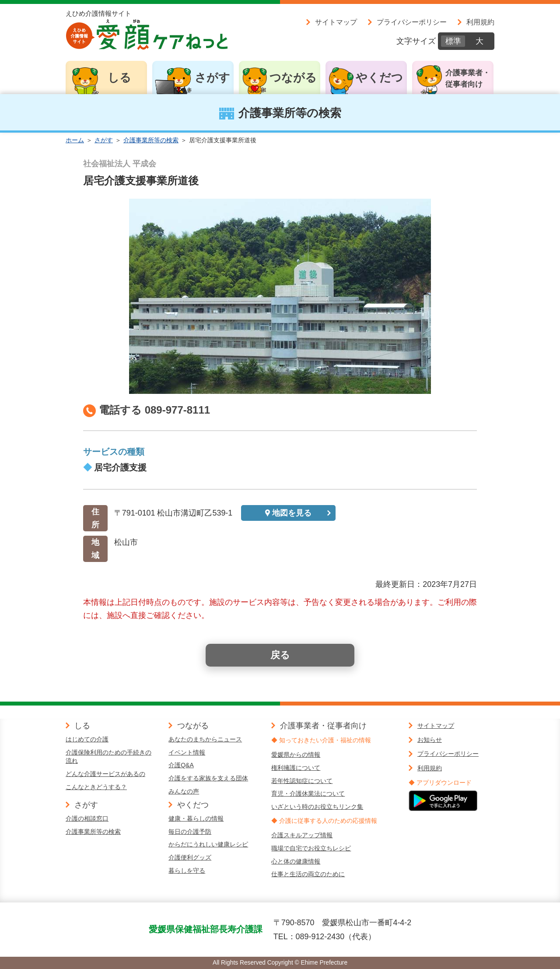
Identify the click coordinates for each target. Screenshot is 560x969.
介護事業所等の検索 (151, 140)
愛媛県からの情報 (296, 755)
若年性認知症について (302, 781)
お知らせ (430, 740)
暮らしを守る (187, 871)
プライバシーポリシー (412, 22)
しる (119, 77)
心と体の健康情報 (296, 861)
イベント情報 (187, 752)
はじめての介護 (87, 739)
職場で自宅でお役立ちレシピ (311, 848)
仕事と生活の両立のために (308, 874)
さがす (212, 77)
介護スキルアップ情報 (302, 835)
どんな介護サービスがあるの (105, 774)
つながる (293, 77)
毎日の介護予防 (190, 832)
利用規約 (480, 22)
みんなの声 (184, 791)
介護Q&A (181, 765)
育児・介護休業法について (308, 793)
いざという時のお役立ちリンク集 (317, 807)
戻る (280, 655)
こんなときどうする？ (96, 787)
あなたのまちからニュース (205, 739)
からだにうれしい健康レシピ (208, 844)
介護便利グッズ (190, 857)
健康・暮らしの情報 (196, 818)
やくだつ (379, 77)
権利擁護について (296, 768)
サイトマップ (336, 22)
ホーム (75, 140)
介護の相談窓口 (87, 818)
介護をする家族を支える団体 (208, 778)
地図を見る (292, 513)
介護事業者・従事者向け (468, 79)
